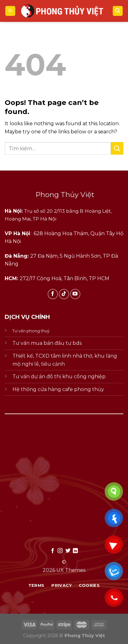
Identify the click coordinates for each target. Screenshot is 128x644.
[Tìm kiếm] (118, 11)
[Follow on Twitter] (68, 551)
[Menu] (10, 11)
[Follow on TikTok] (64, 294)
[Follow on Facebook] (53, 294)
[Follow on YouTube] (75, 294)
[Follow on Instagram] (60, 551)
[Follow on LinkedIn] (75, 551)
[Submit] (117, 148)
